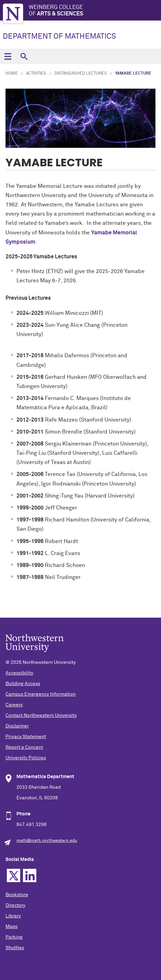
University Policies (26, 758)
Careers (14, 705)
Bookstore (17, 895)
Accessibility (19, 673)
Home (12, 74)
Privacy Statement (26, 737)
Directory (15, 905)
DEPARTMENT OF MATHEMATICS (59, 37)
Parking (14, 937)
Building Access (23, 684)
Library (13, 916)
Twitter (14, 875)
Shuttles (15, 948)
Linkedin (30, 875)
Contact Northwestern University (41, 715)
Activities (36, 74)
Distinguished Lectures (81, 74)
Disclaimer (17, 726)
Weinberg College (95, 11)
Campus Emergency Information (41, 694)
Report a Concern (24, 747)
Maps (11, 927)
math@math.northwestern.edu (47, 841)
